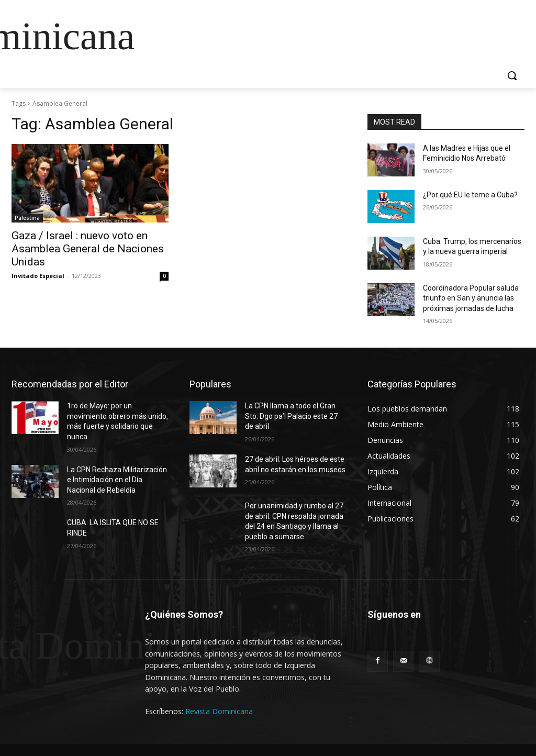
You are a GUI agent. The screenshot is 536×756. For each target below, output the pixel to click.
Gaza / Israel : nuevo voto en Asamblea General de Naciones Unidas (88, 249)
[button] (512, 75)
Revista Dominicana (219, 711)
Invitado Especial (38, 276)
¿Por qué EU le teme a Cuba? (470, 195)
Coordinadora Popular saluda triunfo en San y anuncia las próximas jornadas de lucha (471, 298)
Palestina (27, 218)
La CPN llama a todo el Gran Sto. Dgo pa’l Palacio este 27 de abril (291, 416)
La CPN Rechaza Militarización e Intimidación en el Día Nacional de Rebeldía (117, 480)
